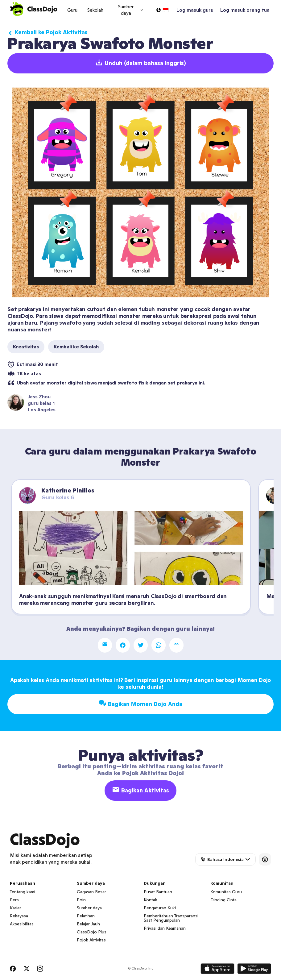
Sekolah (95, 10)
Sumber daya (89, 908)
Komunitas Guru (226, 892)
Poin (81, 900)
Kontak (151, 900)
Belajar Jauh (88, 924)
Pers (14, 900)
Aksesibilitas (22, 924)
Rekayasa (19, 916)
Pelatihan (86, 916)
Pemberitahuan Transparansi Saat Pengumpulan (171, 918)
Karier (16, 908)
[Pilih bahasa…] (162, 10)
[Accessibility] (265, 859)
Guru (72, 10)
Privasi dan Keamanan (165, 928)
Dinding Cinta (223, 900)
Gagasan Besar (91, 892)
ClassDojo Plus (92, 932)
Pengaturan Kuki (160, 908)
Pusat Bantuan (158, 892)
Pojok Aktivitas (91, 940)
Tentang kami (23, 892)
